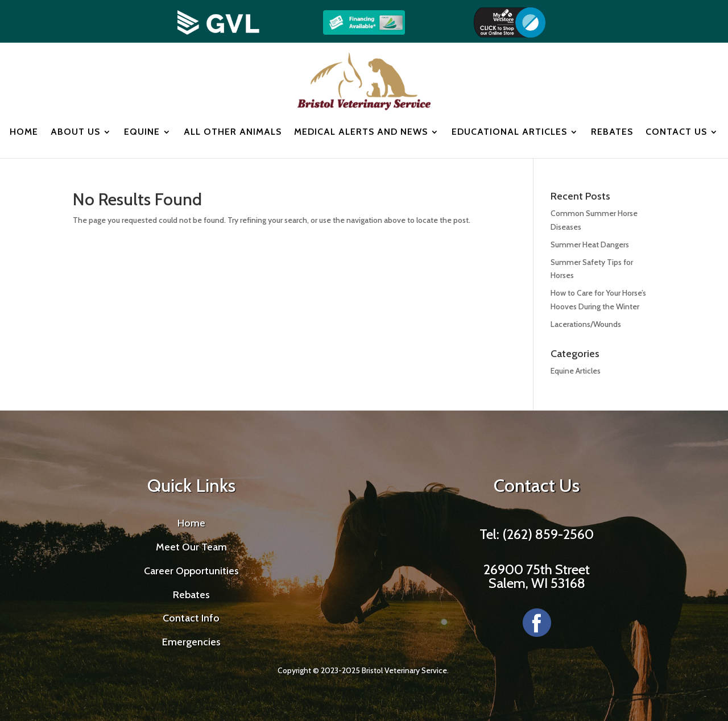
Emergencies (191, 642)
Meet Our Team (191, 547)
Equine (142, 132)
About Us (75, 132)
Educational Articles (509, 132)
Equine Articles (576, 371)
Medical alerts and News (361, 132)
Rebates (612, 132)
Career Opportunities (191, 571)
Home (24, 132)
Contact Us (676, 132)
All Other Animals (233, 132)
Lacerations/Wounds (586, 324)
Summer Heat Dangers (590, 245)
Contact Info (191, 618)
